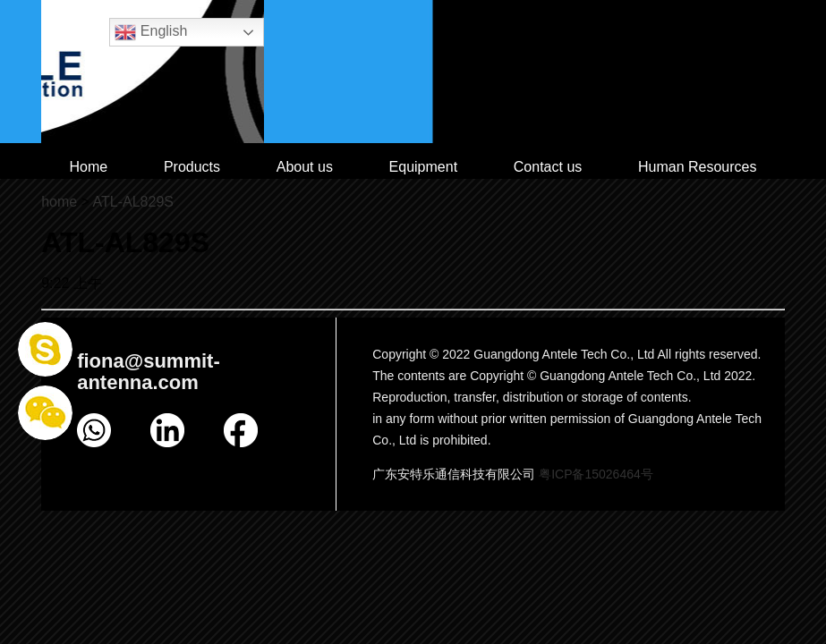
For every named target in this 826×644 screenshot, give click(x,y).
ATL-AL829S (133, 202)
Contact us (548, 167)
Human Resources (698, 167)
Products (192, 167)
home (59, 202)
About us (305, 167)
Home (89, 167)
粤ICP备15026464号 (596, 474)
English (151, 32)
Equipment (424, 167)
